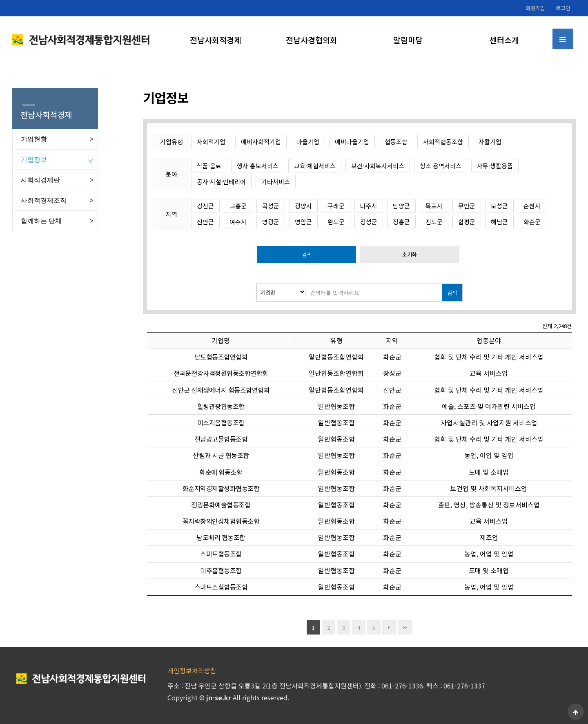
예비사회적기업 (261, 142)
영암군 (303, 222)
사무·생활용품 (495, 166)
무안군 (467, 206)
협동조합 (396, 142)
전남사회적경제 (216, 40)
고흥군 (238, 206)
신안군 (205, 222)
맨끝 (405, 627)
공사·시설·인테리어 (221, 182)
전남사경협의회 (312, 40)
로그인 (563, 8)
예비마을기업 (352, 142)
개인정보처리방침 (192, 670)
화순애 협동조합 (221, 472)
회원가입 (535, 8)
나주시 (369, 206)
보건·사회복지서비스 (378, 166)
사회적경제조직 (44, 200)
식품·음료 (209, 166)
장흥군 (401, 222)
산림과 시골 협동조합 (221, 455)
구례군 (336, 206)
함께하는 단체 (41, 221)
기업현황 (34, 139)
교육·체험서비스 (315, 166)
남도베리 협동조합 (221, 537)
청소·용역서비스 (441, 166)
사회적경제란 (40, 180)
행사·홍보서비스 (258, 166)
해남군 (499, 222)
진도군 (434, 222)
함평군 (467, 222)
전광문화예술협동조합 (221, 505)
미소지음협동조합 (221, 422)
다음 (389, 627)
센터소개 (504, 40)
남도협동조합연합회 (221, 357)
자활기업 (490, 142)
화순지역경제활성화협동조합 (221, 488)
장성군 (369, 222)
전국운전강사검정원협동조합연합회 (221, 373)
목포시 (434, 206)
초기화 (410, 254)
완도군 (336, 222)
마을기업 (308, 142)
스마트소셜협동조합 (221, 587)
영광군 (271, 222)
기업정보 (34, 160)
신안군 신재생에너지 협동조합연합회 (221, 390)
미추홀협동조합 (221, 570)
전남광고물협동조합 (221, 439)
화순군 (532, 222)
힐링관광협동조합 (221, 406)
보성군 (499, 206)
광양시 (303, 206)
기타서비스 (276, 182)
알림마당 (408, 40)
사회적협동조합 (443, 142)
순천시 (532, 206)
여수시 (238, 222)
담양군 (401, 206)
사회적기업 (211, 142)
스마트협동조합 (221, 554)
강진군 (205, 206)
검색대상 (257, 284)
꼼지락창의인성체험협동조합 (221, 521)
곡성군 (271, 206)
